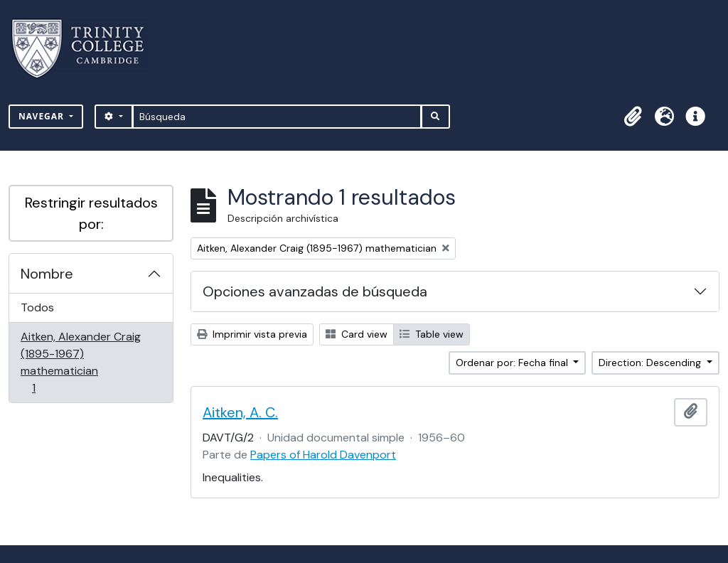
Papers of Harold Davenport (323, 455)
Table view (432, 334)
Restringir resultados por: (91, 213)
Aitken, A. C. (240, 412)
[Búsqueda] (277, 117)
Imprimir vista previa (252, 334)
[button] (633, 117)
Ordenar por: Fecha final (513, 363)
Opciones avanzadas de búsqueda (315, 291)
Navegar (43, 116)
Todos (37, 307)
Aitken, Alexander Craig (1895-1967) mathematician (80, 362)
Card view (357, 334)
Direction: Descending (651, 363)
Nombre (47, 274)
